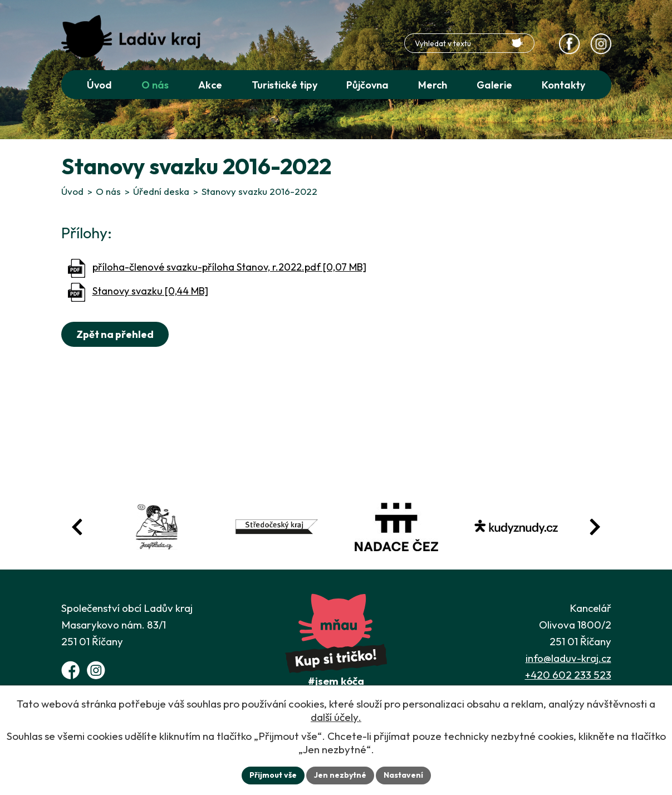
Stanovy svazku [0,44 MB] (150, 291)
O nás (108, 191)
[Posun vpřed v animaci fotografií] (595, 527)
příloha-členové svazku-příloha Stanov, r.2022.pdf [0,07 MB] (229, 267)
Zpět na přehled (115, 334)
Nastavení (403, 775)
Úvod (72, 191)
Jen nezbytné (340, 775)
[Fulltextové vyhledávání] (469, 43)
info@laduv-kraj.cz (568, 658)
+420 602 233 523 (568, 675)
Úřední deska (161, 191)
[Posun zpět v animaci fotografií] (77, 527)
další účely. (336, 717)
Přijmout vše (273, 775)
